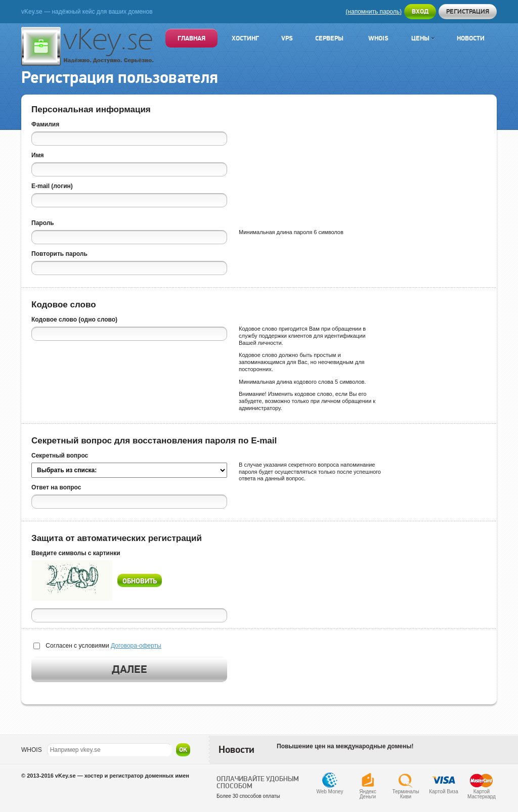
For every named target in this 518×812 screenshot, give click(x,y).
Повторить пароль (59, 254)
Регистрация (468, 11)
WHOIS (32, 750)
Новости (471, 38)
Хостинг (245, 38)
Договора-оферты (136, 646)
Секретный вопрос (60, 456)
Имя (38, 155)
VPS (287, 38)
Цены (423, 38)
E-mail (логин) (52, 186)
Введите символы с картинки (76, 553)
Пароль (43, 223)
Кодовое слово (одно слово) (74, 320)
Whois (378, 38)
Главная (191, 38)
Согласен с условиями (103, 646)
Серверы (329, 38)
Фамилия (45, 124)
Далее (129, 669)
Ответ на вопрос (56, 487)
